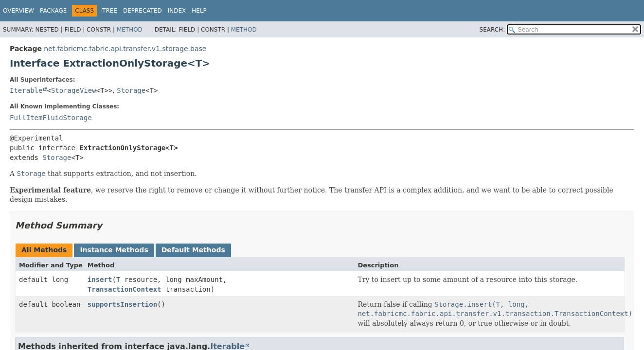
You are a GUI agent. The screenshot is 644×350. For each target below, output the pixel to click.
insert (100, 280)
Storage (131, 90)
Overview (18, 11)
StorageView (74, 90)
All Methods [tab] (44, 250)
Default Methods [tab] (193, 250)
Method (130, 30)
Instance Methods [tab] (114, 250)
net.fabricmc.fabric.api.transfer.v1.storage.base (125, 49)
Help (199, 11)
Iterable (26, 90)
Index (177, 11)
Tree (110, 11)
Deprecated (143, 11)
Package (53, 11)
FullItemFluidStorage (51, 118)
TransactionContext (125, 289)
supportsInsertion (122, 304)
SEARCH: (492, 30)
